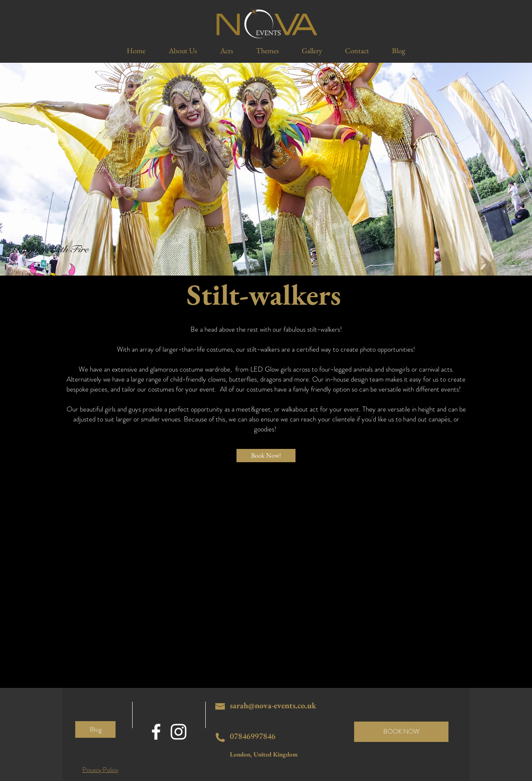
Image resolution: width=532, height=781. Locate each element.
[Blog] (95, 729)
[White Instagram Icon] (179, 732)
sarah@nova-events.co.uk (273, 705)
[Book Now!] (266, 456)
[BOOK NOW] (401, 732)
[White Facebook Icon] (156, 732)
